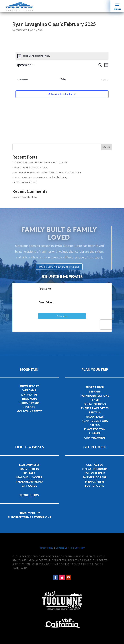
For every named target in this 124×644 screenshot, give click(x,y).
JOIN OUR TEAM (95, 473)
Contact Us (62, 548)
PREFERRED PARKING (29, 482)
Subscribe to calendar (60, 94)
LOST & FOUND (95, 486)
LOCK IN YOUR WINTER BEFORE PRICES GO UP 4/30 (40, 162)
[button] (117, 6)
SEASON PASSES (29, 465)
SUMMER (95, 433)
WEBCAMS (29, 390)
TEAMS (95, 400)
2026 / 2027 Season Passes (60, 267)
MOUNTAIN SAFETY (29, 411)
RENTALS (95, 412)
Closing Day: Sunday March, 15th (30, 167)
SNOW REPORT (29, 386)
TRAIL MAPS (29, 399)
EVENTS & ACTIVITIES (95, 408)
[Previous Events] (23, 80)
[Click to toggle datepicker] (25, 65)
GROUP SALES (95, 417)
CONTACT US (95, 465)
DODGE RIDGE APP (95, 477)
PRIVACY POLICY (29, 513)
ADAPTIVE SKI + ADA (95, 421)
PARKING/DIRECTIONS (95, 396)
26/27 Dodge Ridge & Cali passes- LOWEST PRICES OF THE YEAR (47, 172)
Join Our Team (77, 548)
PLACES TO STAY (95, 429)
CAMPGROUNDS (95, 438)
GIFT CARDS (29, 486)
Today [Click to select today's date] (63, 79)
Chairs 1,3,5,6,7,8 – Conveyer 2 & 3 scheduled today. (40, 177)
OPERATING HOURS (95, 469)
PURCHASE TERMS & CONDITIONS (29, 517)
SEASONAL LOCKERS (29, 477)
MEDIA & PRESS (95, 482)
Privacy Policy (46, 548)
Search (106, 147)
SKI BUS (95, 425)
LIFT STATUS (29, 395)
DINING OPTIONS (95, 404)
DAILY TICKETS (29, 469)
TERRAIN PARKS (29, 403)
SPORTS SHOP (95, 387)
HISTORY (29, 407)
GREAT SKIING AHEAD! (24, 182)
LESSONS (95, 391)
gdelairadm (21, 30)
